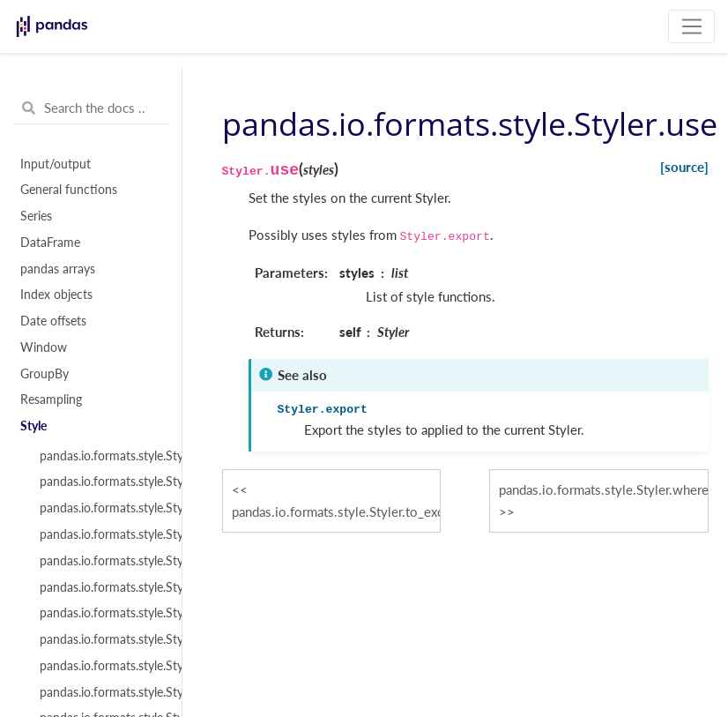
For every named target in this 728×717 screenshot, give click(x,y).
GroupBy (45, 374)
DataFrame (50, 243)
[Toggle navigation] (691, 26)
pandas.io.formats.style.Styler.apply (100, 587)
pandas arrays (58, 269)
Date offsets (53, 321)
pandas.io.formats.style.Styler (100, 456)
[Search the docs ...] (91, 108)
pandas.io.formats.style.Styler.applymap (100, 613)
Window (44, 347)
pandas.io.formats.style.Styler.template (100, 534)
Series (36, 216)
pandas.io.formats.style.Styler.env (100, 508)
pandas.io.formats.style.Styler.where (100, 639)
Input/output (56, 164)
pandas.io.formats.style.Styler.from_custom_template (100, 482)
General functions (69, 190)
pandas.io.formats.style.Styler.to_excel (336, 512)
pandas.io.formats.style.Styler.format (100, 666)
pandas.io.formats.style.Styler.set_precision (100, 692)
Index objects (56, 295)
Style (33, 426)
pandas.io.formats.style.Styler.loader (100, 561)
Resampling (51, 400)
